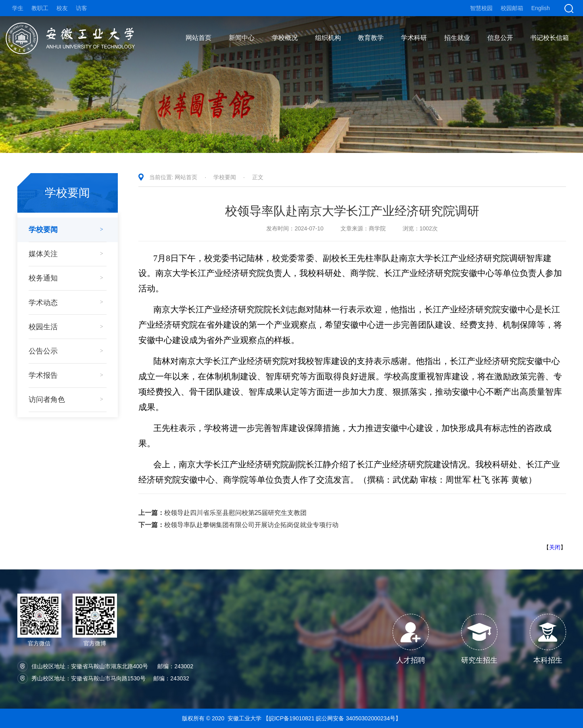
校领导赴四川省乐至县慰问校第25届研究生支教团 (223, 513)
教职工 (40, 8)
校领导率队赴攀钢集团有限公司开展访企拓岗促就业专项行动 (238, 525)
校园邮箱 (512, 8)
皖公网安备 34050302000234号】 (358, 718)
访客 (81, 8)
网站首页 (186, 177)
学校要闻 (225, 177)
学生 (18, 8)
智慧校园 (481, 8)
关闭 (555, 547)
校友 (62, 8)
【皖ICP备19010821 (290, 718)
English (541, 8)
